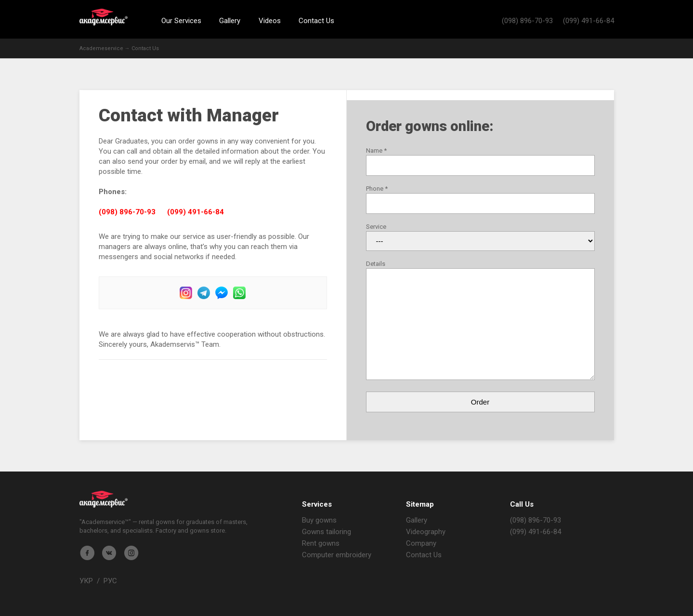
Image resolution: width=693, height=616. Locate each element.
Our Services (181, 21)
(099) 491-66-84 (588, 21)
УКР (86, 581)
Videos (270, 21)
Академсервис (104, 17)
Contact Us (316, 21)
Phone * (377, 189)
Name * (376, 151)
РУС (110, 581)
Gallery (230, 21)
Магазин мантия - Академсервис (104, 499)
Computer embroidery (337, 555)
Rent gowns (321, 543)
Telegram (204, 293)
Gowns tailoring (327, 532)
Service (376, 227)
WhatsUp (239, 293)
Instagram (186, 293)
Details (376, 264)
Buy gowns (319, 520)
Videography (426, 532)
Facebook (222, 293)
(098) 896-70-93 (527, 21)
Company (421, 543)
